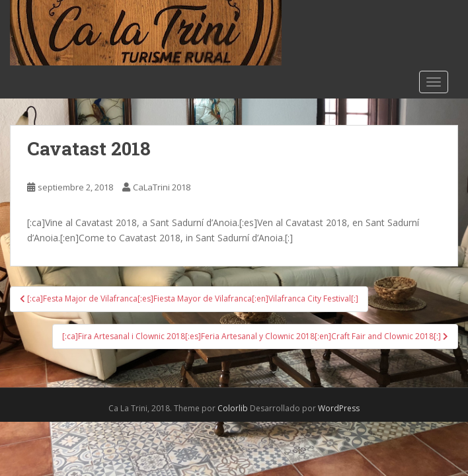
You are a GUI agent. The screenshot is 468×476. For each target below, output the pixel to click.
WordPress (339, 408)
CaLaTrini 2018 (162, 187)
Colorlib (233, 408)
